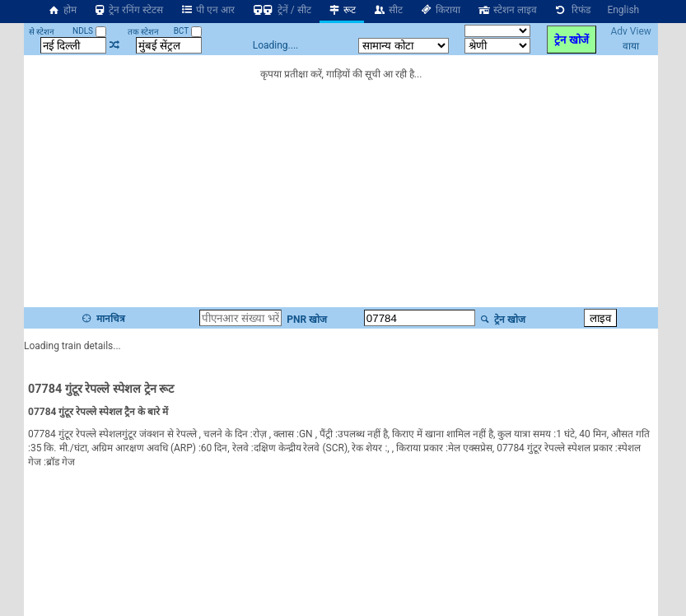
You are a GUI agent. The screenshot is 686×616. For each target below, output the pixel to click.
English (623, 10)
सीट (387, 10)
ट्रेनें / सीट (281, 10)
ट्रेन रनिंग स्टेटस (128, 10)
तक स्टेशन (143, 32)
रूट (342, 10)
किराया (440, 10)
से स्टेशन (42, 32)
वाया (631, 46)
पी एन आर (207, 10)
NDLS (89, 31)
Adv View (630, 31)
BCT (188, 31)
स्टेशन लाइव (507, 10)
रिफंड (572, 10)
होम (62, 10)
